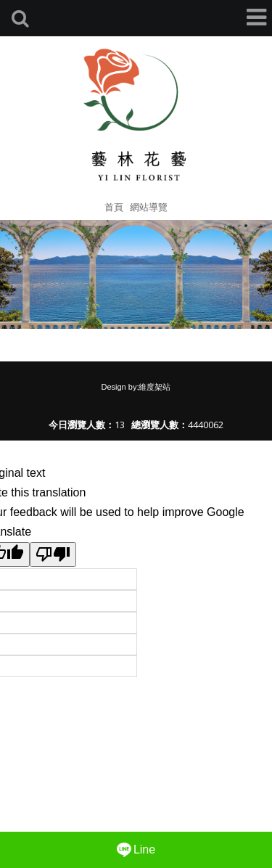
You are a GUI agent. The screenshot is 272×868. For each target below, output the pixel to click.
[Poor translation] (53, 554)
